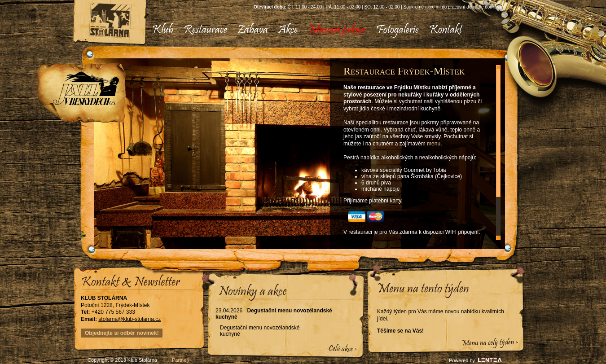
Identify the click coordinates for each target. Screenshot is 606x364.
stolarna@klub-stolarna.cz (130, 319)
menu (434, 144)
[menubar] (304, 30)
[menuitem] (163, 30)
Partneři (181, 360)
